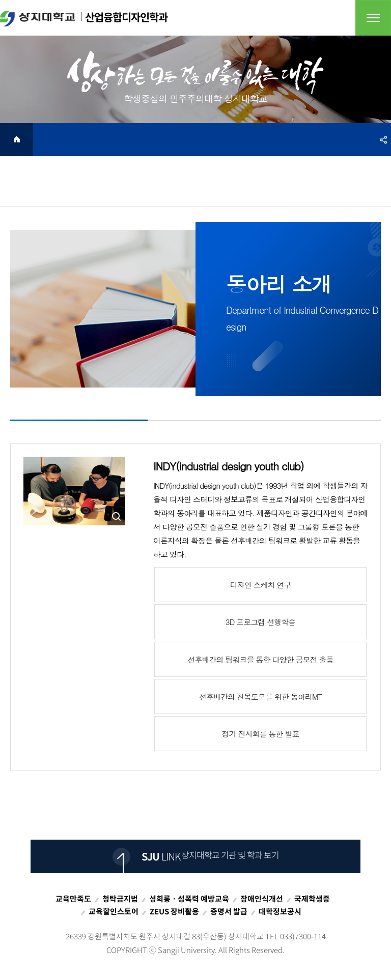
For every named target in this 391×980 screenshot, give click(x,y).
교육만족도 (73, 899)
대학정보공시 (280, 911)
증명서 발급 (229, 911)
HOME (17, 140)
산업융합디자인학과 (84, 18)
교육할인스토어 (114, 911)
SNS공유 (383, 140)
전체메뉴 (373, 18)
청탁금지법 (120, 899)
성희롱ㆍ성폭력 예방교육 (189, 899)
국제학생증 (312, 899)
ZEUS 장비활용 (174, 911)
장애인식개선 (262, 899)
